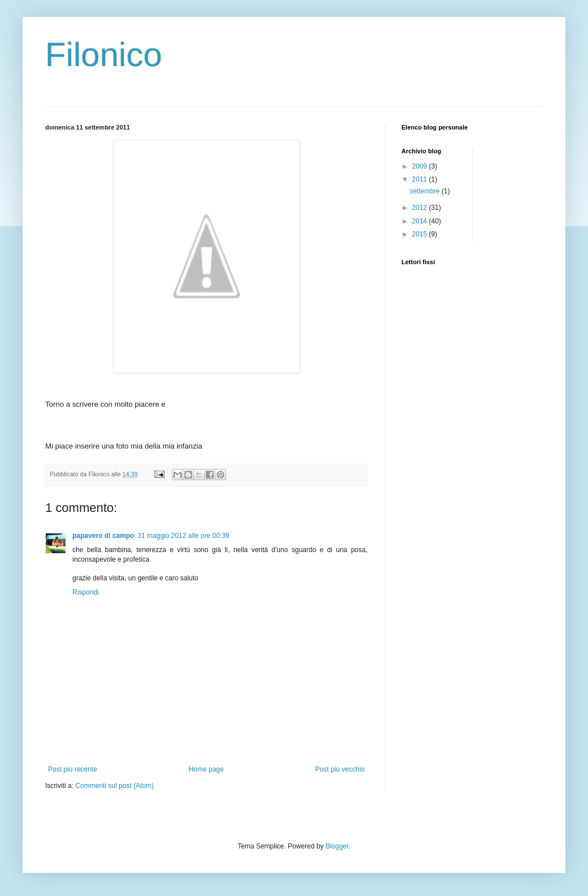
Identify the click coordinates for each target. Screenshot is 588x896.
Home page (206, 769)
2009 (421, 166)
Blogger (337, 846)
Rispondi (86, 592)
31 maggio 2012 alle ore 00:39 (183, 536)
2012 (421, 208)
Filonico (104, 55)
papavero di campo (103, 536)
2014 (421, 221)
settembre (425, 191)
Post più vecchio (340, 769)
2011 (421, 179)
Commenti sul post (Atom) (114, 786)
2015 (421, 234)
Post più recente (73, 769)
